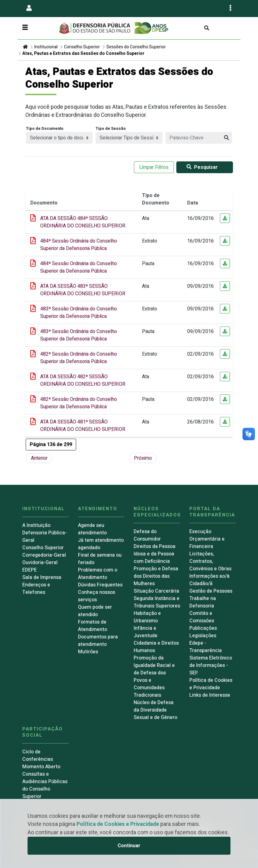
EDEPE (30, 570)
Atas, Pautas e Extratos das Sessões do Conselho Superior (83, 53)
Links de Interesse (210, 695)
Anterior (39, 458)
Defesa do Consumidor (147, 535)
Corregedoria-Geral (44, 555)
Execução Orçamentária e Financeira (207, 539)
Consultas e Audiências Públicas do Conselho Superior (45, 785)
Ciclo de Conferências (38, 756)
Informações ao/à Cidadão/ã (209, 580)
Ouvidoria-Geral (40, 563)
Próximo (143, 458)
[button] (51, 445)
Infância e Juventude (146, 632)
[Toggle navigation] (29, 8)
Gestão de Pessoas (211, 591)
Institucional (46, 47)
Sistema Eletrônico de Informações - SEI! (211, 665)
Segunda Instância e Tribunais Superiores (157, 602)
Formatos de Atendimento (92, 626)
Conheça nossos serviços (97, 596)
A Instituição (36, 525)
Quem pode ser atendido (95, 611)
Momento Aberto (41, 767)
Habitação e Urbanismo (147, 617)
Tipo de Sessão (111, 129)
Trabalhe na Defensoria (203, 602)
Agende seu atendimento (92, 529)
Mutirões (88, 652)
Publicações (203, 628)
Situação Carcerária (156, 591)
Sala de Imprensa (42, 577)
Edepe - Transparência (206, 647)
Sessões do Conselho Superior (136, 47)
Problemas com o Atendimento (98, 574)
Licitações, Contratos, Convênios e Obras (210, 561)
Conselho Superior (82, 47)
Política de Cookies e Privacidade (118, 824)
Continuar (129, 846)
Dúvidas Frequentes (100, 585)
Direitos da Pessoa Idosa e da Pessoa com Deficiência (155, 554)
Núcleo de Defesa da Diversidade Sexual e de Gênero (155, 710)
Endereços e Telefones (36, 589)
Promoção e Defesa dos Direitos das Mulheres (156, 576)
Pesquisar (201, 167)
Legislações (203, 636)
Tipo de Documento (45, 129)
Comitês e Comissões (202, 617)
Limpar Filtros (154, 167)
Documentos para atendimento (98, 641)
